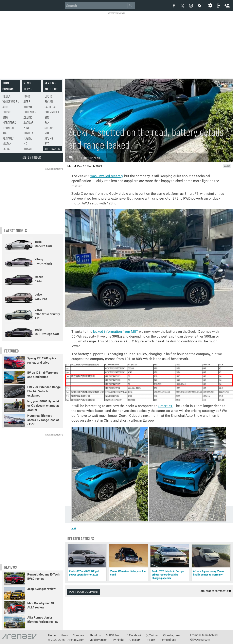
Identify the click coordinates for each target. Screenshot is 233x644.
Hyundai (8, 128)
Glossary (135, 640)
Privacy (150, 640)
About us (51, 89)
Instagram (173, 635)
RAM (47, 122)
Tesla (6, 96)
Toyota (28, 133)
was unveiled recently (107, 176)
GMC (47, 117)
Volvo (28, 107)
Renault (8, 138)
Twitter (154, 635)
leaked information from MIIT (115, 331)
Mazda (28, 138)
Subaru (50, 128)
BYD (47, 143)
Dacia (6, 149)
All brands (52, 149)
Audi (5, 107)
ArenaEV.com (76, 640)
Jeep (27, 101)
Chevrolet (52, 112)
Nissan (7, 143)
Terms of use (168, 640)
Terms (28, 89)
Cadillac (51, 107)
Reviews (50, 83)
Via (74, 528)
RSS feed (115, 635)
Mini (26, 128)
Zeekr (28, 117)
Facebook (135, 635)
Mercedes (9, 122)
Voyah (28, 149)
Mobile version (98, 640)
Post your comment (84, 158)
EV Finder (118, 640)
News (27, 83)
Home (6, 83)
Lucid (48, 96)
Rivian (49, 101)
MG (25, 143)
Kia (4, 133)
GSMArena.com (200, 640)
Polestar (30, 112)
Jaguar (28, 122)
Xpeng (49, 138)
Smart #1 (165, 406)
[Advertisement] (117, 43)
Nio (47, 133)
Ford (27, 96)
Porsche (8, 112)
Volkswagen (11, 101)
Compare (8, 89)
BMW (5, 117)
